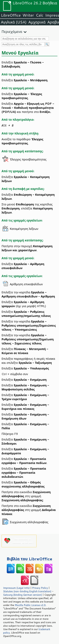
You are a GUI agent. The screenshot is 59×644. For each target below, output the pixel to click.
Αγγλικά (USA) (14, 22)
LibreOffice (11, 15)
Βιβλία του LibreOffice (29, 559)
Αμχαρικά (37, 22)
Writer (28, 15)
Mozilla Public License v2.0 (30, 605)
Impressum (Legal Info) (16, 588)
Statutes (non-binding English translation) (27, 591)
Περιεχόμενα (12, 32)
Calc (40, 15)
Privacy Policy (40, 588)
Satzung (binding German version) (23, 595)
